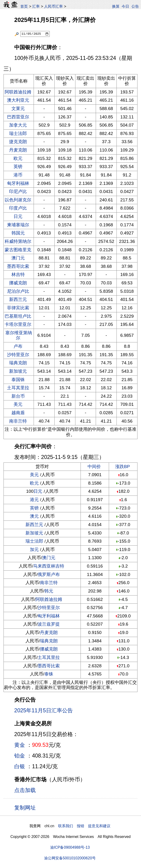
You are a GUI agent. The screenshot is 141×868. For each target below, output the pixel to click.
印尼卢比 (18, 191)
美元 (18, 404)
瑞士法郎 (18, 133)
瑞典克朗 (18, 363)
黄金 (20, 745)
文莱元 (18, 108)
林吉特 (18, 274)
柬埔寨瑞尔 (18, 225)
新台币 (18, 396)
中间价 (94, 467)
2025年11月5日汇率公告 (44, 710)
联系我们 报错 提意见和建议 (84, 826)
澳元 (34, 516)
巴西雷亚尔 (18, 117)
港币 (18, 175)
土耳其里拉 (18, 388)
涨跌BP (122, 467)
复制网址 (27, 807)
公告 (135, 6)
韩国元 (18, 233)
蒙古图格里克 (18, 250)
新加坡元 (18, 371)
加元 (34, 549)
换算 (116, 6)
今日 (125, 6)
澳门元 (18, 258)
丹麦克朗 (18, 150)
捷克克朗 (18, 142)
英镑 (18, 167)
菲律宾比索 (18, 308)
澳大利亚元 (18, 100)
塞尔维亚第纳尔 (19, 335)
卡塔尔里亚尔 (18, 324)
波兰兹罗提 (49, 624)
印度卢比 (18, 208)
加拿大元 (18, 125)
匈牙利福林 (18, 183)
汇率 (36, 6)
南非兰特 (18, 421)
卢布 (18, 346)
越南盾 (18, 413)
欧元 (18, 158)
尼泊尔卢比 (18, 291)
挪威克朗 (18, 283)
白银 (20, 766)
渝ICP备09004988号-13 (70, 847)
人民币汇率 (53, 6)
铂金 (20, 756)
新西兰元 (18, 299)
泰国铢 (18, 380)
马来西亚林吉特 (49, 566)
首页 (24, 6)
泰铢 (49, 674)
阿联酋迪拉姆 (18, 92)
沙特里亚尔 (18, 355)
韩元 (49, 591)
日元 (18, 216)
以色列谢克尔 (18, 200)
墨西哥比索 (18, 266)
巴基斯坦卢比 (18, 316)
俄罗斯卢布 (49, 574)
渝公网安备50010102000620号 (70, 858)
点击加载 (25, 790)
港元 (34, 500)
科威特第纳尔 (18, 241)
